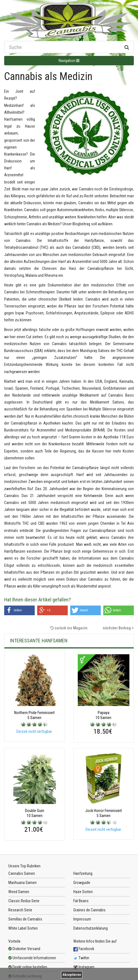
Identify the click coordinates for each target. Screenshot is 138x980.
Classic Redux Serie (24, 901)
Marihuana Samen (22, 883)
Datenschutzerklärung (91, 928)
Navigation (69, 61)
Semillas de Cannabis (25, 919)
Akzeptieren (72, 975)
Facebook (84, 949)
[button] (19, 610)
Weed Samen (19, 892)
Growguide (82, 883)
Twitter (81, 958)
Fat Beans (81, 901)
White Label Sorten (23, 928)
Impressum (82, 919)
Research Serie (20, 910)
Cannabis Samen (22, 873)
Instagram (84, 967)
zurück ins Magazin (69, 628)
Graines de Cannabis (89, 910)
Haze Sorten (83, 892)
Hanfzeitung (83, 873)
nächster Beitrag (118, 628)
